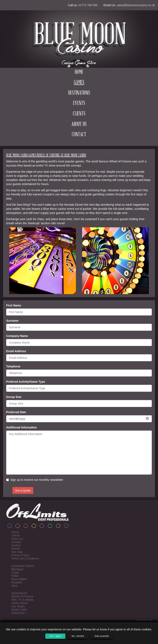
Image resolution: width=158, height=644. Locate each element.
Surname (12, 321)
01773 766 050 (88, 5)
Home (79, 72)
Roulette (17, 582)
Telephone (13, 366)
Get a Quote (23, 490)
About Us (79, 124)
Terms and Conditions (25, 558)
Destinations (79, 93)
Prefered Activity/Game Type (26, 382)
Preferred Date (16, 412)
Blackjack (17, 569)
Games (79, 83)
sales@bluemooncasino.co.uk (136, 5)
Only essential (102, 636)
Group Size (14, 397)
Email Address (16, 351)
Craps (15, 572)
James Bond (19, 603)
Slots (15, 586)
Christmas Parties (23, 566)
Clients (79, 114)
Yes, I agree (55, 636)
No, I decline (78, 636)
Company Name (17, 336)
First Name (14, 305)
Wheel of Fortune (22, 596)
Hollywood (18, 613)
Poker (15, 576)
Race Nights (19, 579)
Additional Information (21, 427)
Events (79, 103)
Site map (17, 552)
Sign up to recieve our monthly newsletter (35, 480)
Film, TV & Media (22, 600)
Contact (79, 135)
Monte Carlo (19, 610)
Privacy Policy (20, 555)
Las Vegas (18, 606)
